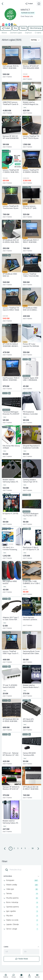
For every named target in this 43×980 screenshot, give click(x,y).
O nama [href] (38, 33)
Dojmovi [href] (28, 33)
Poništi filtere (22, 959)
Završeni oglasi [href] (16, 33)
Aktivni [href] (4, 33)
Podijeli (29, 4)
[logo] (6, 976)
